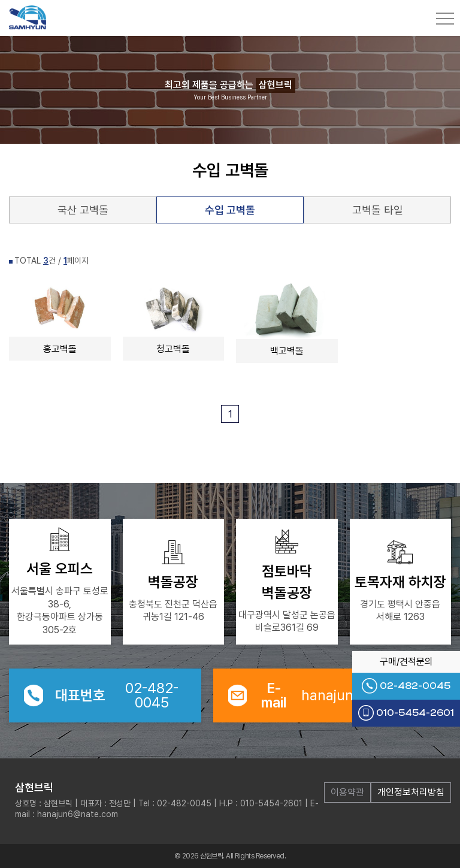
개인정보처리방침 (411, 792)
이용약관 (347, 792)
